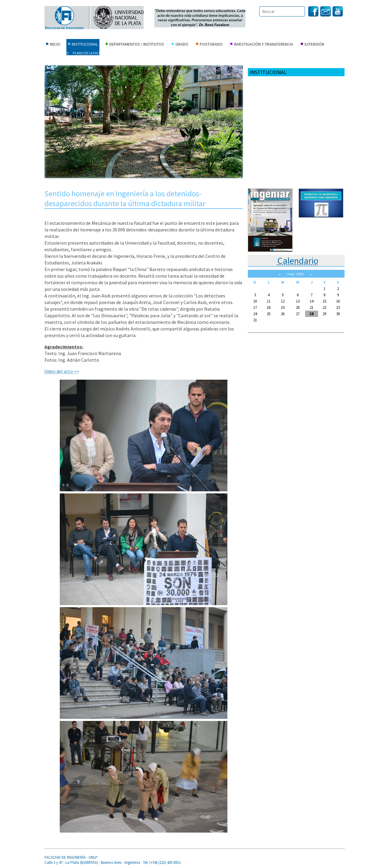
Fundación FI (57, 61)
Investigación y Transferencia (262, 45)
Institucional (83, 45)
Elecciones (200, 53)
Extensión (312, 45)
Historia (120, 53)
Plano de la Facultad (91, 53)
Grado (180, 45)
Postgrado (209, 45)
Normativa (177, 53)
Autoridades (58, 53)
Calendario (298, 261)
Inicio (53, 45)
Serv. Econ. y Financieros (304, 53)
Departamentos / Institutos (135, 45)
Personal (270, 53)
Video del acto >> (62, 371)
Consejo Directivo (148, 53)
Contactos (224, 53)
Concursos (248, 53)
